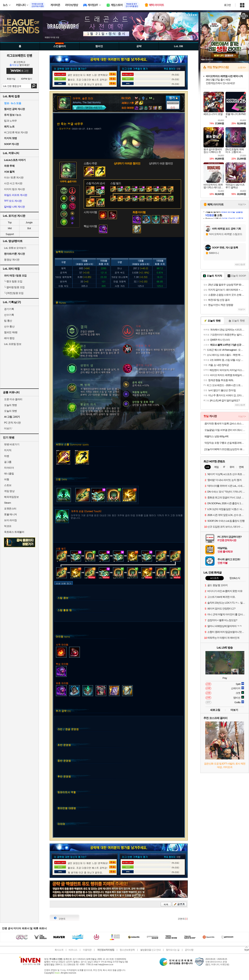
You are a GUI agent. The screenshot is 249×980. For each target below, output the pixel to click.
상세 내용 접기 (64, 583)
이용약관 (87, 950)
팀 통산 (8, 321)
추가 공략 (63, 711)
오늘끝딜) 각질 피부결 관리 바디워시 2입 (225, 430)
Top (10, 222)
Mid (10, 228)
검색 (34, 86)
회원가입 (11, 79)
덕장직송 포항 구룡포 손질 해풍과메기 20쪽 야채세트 (225, 443)
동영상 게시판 (12, 260)
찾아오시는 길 (173, 950)
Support (10, 234)
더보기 (234, 710)
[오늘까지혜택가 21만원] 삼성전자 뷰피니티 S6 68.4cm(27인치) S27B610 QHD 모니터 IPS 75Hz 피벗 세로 (225, 449)
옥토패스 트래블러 (14, 532)
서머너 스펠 (72, 444)
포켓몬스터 (10, 509)
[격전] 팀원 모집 (14, 293)
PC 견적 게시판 (12, 423)
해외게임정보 (11, 497)
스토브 (8, 485)
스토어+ (242, 67)
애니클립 (9, 474)
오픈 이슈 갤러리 (13, 399)
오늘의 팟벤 (11, 411)
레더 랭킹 (9, 338)
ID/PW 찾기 (27, 79)
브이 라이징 (11, 520)
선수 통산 (9, 327)
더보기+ (242, 204)
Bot (29, 228)
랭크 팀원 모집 (13, 281)
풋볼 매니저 (11, 514)
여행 (7, 479)
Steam (7, 503)
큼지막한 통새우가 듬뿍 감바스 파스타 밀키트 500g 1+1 (225, 424)
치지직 (8, 450)
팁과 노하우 (11, 121)
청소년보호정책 (127, 950)
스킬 (61, 479)
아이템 (63, 637)
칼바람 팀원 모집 (14, 287)
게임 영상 (9, 491)
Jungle (29, 222)
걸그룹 (8, 462)
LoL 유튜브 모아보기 (15, 248)
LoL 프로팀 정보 (13, 344)
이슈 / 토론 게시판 (14, 178)
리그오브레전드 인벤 (19, 55)
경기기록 (9, 309)
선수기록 (9, 315)
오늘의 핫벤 (11, 405)
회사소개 (59, 950)
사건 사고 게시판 (13, 183)
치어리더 (9, 468)
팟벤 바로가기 (12, 444)
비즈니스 (73, 950)
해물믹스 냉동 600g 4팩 (216, 436)
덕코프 (8, 526)
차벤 (7, 456)
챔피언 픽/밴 (11, 332)
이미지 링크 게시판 (14, 189)
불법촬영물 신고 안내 (150, 950)
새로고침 (239, 264)
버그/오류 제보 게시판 (16, 132)
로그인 (227, 5)
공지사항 (189, 950)
